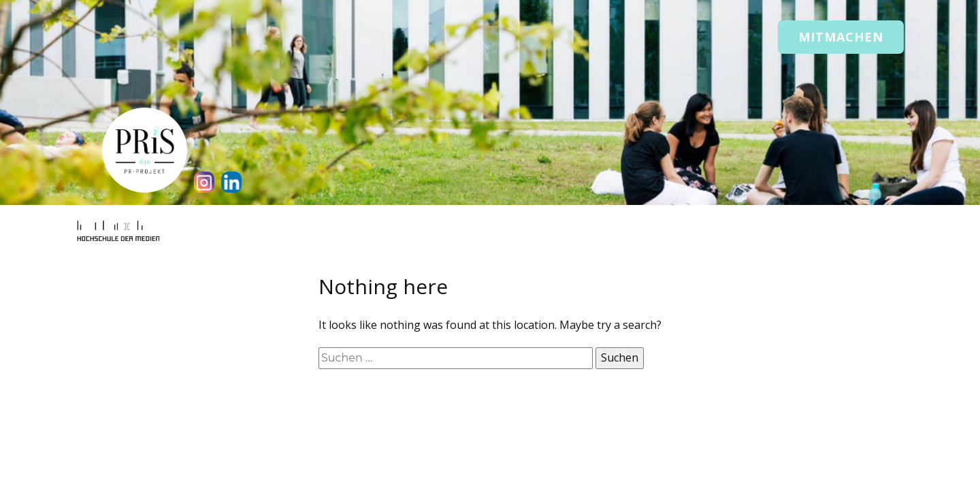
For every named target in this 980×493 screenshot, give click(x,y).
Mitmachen (841, 37)
